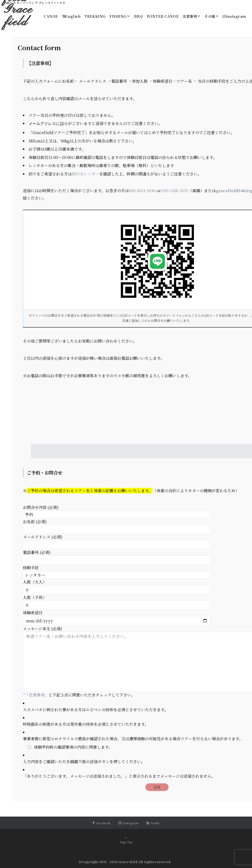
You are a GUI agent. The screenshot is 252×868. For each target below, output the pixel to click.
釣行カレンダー (86, 173)
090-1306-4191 (175, 190)
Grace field (18, 16)
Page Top (126, 840)
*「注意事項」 (36, 694)
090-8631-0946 (142, 190)
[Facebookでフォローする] (102, 822)
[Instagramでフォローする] (129, 822)
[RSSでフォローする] (153, 822)
